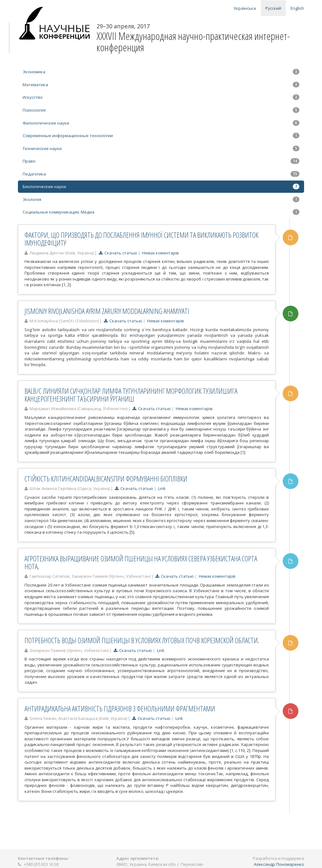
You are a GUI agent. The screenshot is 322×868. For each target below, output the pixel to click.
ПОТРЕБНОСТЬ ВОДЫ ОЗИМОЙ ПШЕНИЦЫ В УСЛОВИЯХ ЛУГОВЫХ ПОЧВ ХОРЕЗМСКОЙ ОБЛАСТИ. (142, 640)
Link (162, 488)
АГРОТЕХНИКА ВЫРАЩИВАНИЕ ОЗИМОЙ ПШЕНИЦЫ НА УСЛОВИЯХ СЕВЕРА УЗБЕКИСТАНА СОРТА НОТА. (141, 562)
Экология (161, 199)
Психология (161, 110)
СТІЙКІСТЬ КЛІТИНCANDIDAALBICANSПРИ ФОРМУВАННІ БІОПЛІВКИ (106, 479)
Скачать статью (118, 253)
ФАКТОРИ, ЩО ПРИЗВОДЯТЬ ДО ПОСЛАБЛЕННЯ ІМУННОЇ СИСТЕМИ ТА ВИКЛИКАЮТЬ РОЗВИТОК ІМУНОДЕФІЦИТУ (142, 239)
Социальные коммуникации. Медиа (161, 212)
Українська (245, 8)
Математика (161, 85)
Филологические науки (161, 123)
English (297, 8)
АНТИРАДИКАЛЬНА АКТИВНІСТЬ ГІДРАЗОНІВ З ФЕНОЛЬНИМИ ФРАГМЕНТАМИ (120, 709)
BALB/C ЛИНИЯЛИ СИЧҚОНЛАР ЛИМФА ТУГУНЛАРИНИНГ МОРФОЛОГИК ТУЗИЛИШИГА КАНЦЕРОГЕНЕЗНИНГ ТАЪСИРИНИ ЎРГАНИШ (131, 395)
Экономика (161, 72)
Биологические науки (161, 186)
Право (161, 161)
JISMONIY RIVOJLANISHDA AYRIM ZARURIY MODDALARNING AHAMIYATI (107, 311)
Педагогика (161, 174)
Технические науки (161, 148)
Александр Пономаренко (279, 864)
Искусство (161, 97)
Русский (273, 8)
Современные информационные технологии (161, 136)
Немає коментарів (161, 253)
